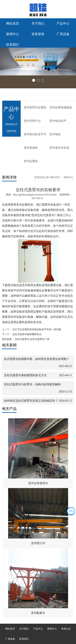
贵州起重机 (31, 161)
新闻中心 (13, 34)
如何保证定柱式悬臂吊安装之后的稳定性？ (31, 401)
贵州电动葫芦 (58, 121)
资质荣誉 (38, 34)
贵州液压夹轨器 (59, 148)
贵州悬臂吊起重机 (35, 107)
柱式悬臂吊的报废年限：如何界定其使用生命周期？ (37, 359)
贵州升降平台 (32, 121)
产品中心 (63, 23)
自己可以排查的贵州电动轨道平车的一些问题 (36, 329)
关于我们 (38, 23)
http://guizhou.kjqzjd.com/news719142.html (35, 195)
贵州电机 (55, 134)
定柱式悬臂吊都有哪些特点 (27, 334)
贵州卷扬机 (31, 148)
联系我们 (13, 45)
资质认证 (66, 629)
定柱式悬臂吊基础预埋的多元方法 (25, 375)
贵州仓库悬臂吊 (38, 483)
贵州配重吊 (38, 613)
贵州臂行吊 (38, 543)
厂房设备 (63, 34)
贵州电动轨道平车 (35, 134)
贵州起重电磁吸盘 (61, 107)
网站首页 (13, 23)
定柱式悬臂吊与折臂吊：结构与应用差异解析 (32, 384)
